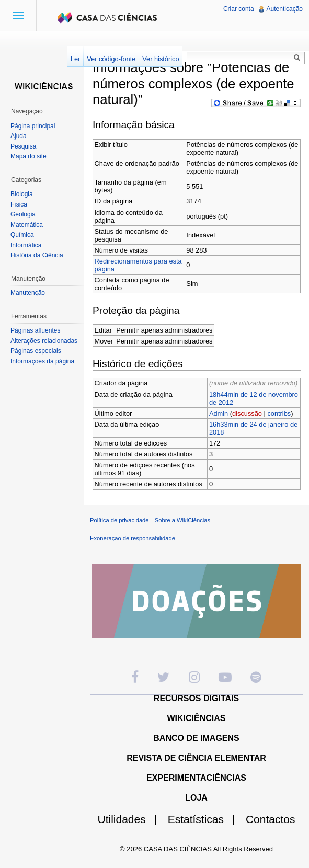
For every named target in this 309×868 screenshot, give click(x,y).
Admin (219, 413)
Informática (26, 245)
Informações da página (42, 361)
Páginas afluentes (35, 330)
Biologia (22, 194)
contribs (279, 413)
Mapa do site (28, 156)
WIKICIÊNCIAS (197, 718)
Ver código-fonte (111, 59)
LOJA (196, 798)
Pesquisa (23, 146)
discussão (247, 413)
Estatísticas (206, 819)
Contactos (271, 819)
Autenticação (285, 9)
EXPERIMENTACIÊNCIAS (196, 778)
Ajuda (19, 136)
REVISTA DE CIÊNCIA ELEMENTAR (196, 758)
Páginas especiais (36, 351)
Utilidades (132, 819)
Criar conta (239, 9)
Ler (76, 59)
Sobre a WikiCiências (182, 520)
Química (22, 235)
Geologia (23, 214)
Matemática (27, 225)
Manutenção (28, 293)
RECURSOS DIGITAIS (196, 698)
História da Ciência (37, 255)
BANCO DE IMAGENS (196, 738)
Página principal (33, 126)
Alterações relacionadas (44, 341)
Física (19, 204)
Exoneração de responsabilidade (133, 538)
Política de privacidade (119, 520)
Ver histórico (161, 59)
